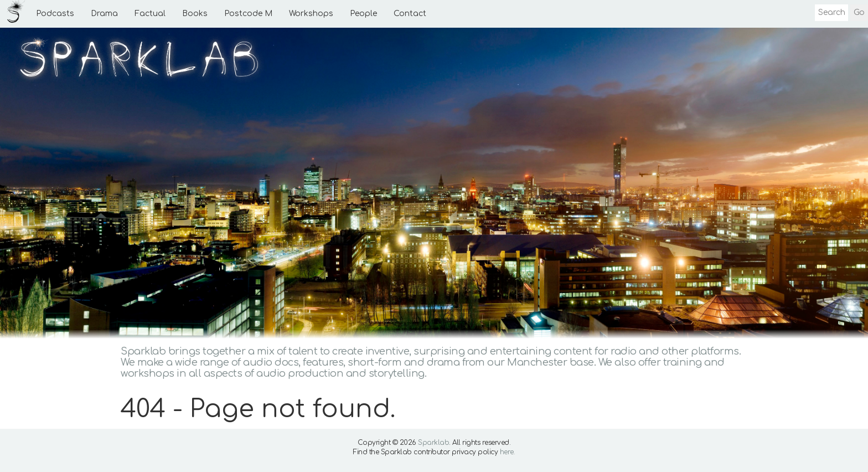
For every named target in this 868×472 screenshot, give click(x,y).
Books (195, 14)
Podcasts (55, 14)
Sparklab (433, 443)
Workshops (311, 14)
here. (508, 452)
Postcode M (248, 14)
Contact (410, 14)
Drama (104, 14)
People (363, 14)
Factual (150, 14)
